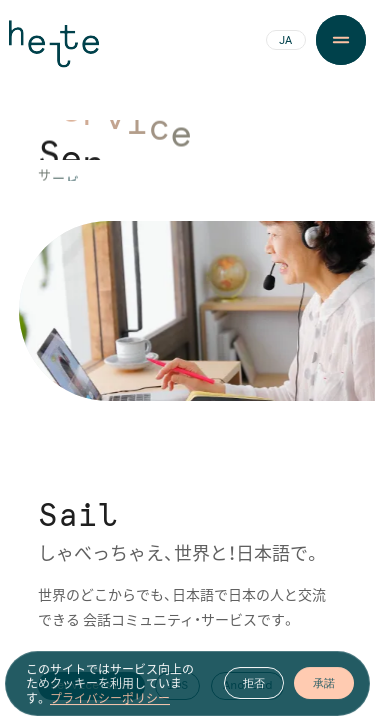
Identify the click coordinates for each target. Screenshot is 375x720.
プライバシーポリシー (110, 706)
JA (285, 41)
